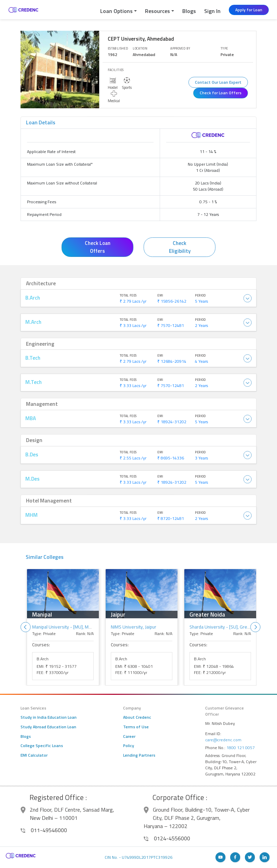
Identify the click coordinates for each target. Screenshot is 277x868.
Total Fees (128, 295)
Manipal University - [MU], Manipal (66, 627)
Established (118, 48)
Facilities (116, 70)
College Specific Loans (42, 746)
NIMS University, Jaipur (134, 627)
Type (224, 48)
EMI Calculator (34, 755)
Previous (26, 627)
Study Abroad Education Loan (48, 727)
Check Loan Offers (98, 247)
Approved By (180, 48)
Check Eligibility (180, 247)
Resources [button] (157, 11)
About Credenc (137, 717)
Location (140, 48)
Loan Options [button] (116, 11)
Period (200, 295)
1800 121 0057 (241, 748)
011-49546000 (44, 830)
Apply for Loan (249, 10)
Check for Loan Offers (221, 93)
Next (255, 627)
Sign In (212, 11)
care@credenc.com (223, 740)
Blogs (189, 11)
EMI (160, 295)
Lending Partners (139, 755)
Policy (129, 746)
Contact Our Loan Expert (218, 82)
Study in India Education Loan (49, 717)
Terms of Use (136, 727)
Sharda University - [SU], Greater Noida (229, 627)
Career (129, 736)
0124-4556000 (167, 838)
